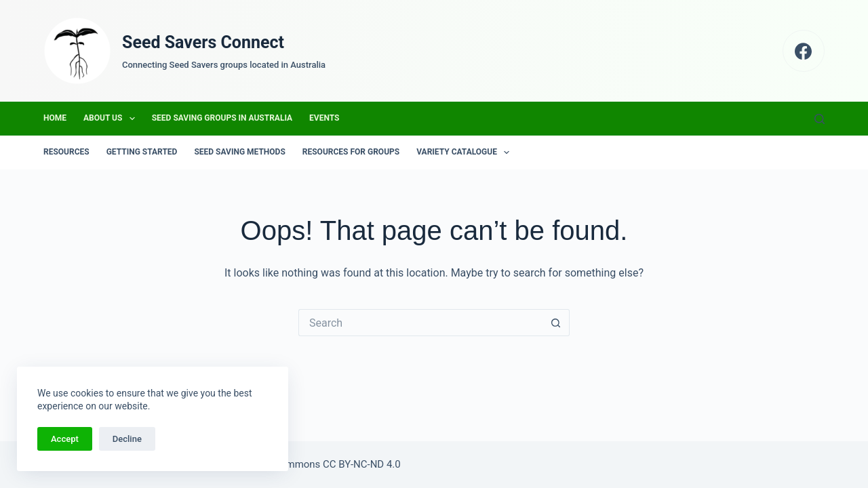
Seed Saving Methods (239, 152)
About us (112, 119)
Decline (127, 439)
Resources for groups (351, 152)
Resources (66, 152)
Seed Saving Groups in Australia (222, 118)
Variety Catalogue (466, 152)
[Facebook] (804, 51)
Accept (65, 439)
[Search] (820, 119)
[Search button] (556, 323)
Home (55, 118)
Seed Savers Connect (203, 42)
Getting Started (142, 152)
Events (324, 118)
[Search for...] (420, 323)
